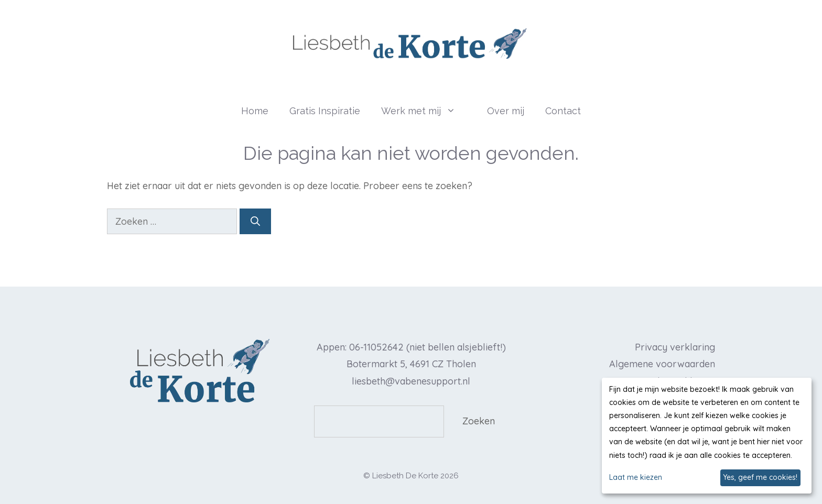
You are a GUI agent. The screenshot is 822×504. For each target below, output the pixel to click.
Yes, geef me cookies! (760, 477)
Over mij (506, 111)
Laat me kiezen (636, 477)
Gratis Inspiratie (325, 111)
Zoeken (479, 421)
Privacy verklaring (675, 347)
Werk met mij (429, 111)
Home (255, 111)
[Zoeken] (255, 221)
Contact (563, 111)
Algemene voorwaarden (662, 364)
